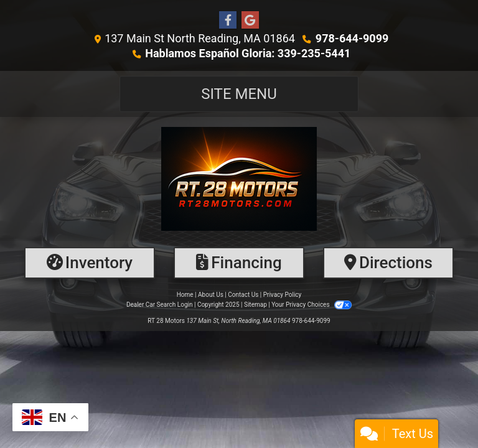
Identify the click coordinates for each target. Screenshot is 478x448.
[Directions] (388, 263)
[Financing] (239, 263)
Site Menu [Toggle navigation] (239, 94)
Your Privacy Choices (312, 305)
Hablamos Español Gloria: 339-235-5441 (248, 53)
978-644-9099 (352, 38)
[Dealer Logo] (239, 179)
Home (185, 295)
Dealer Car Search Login (160, 305)
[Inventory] (90, 263)
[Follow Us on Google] (250, 21)
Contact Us (243, 295)
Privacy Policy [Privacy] (283, 295)
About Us (211, 295)
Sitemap (255, 305)
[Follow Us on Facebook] (228, 21)
